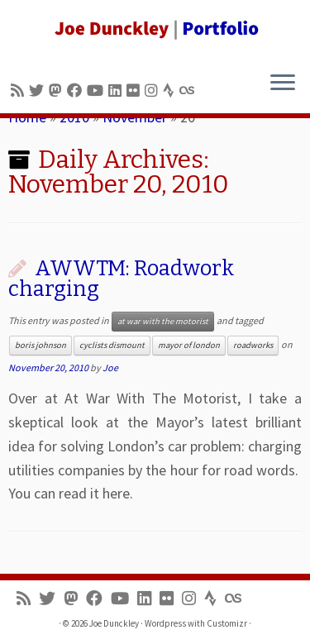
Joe (110, 367)
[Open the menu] (283, 83)
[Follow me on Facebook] (77, 91)
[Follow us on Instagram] (154, 91)
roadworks (253, 345)
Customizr (227, 623)
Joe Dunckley (114, 623)
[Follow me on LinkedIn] (117, 91)
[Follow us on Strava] (171, 91)
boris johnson (41, 345)
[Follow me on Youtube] (98, 91)
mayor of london (189, 345)
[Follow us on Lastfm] (189, 91)
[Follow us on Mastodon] (58, 91)
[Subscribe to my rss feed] (20, 91)
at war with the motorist (163, 321)
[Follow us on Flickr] (136, 91)
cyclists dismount (112, 345)
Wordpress (165, 623)
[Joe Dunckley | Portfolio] (155, 29)
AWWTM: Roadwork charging (121, 279)
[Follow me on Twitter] (39, 91)
